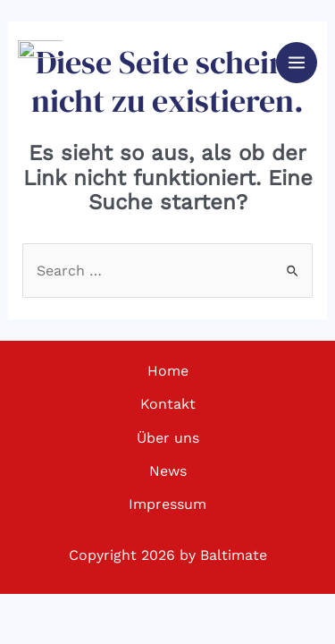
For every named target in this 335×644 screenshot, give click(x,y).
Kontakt (168, 404)
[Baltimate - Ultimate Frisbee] (40, 63)
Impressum (167, 504)
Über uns (168, 438)
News (168, 471)
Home (168, 371)
